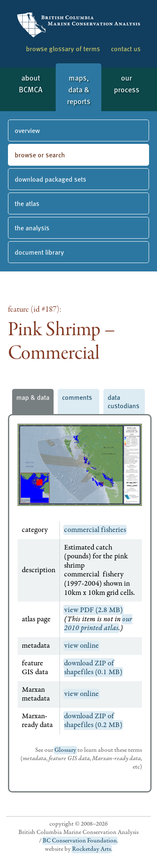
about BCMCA (31, 83)
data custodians (124, 401)
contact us (126, 48)
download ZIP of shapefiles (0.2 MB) (93, 721)
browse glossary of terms (63, 48)
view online (81, 646)
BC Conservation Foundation (80, 841)
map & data (33, 397)
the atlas (27, 203)
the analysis (32, 228)
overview (27, 130)
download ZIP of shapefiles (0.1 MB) (93, 668)
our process (127, 83)
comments (77, 397)
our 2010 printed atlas (98, 624)
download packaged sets (50, 179)
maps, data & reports (79, 89)
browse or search (40, 155)
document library (39, 252)
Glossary (65, 750)
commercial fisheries (95, 530)
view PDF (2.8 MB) (93, 610)
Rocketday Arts (91, 849)
